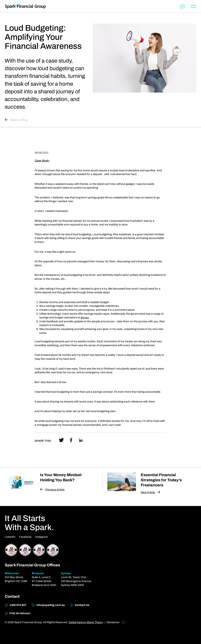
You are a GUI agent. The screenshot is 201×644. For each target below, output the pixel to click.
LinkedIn (10, 537)
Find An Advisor (18, 613)
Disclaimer (116, 622)
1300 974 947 (16, 605)
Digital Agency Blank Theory (86, 622)
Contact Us (80, 605)
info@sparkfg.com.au (48, 605)
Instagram (41, 537)
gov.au (85, 317)
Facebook (25, 537)
